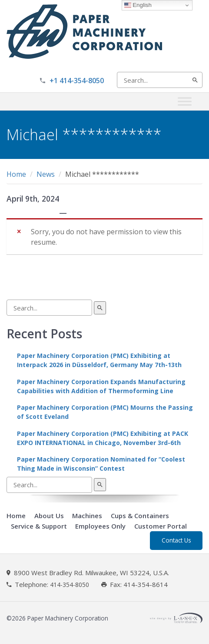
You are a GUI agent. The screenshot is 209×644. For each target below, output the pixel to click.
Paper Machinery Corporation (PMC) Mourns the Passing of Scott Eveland (105, 412)
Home (16, 174)
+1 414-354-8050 (77, 81)
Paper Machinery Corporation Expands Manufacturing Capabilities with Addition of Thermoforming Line (101, 386)
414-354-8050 (70, 585)
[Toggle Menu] (185, 101)
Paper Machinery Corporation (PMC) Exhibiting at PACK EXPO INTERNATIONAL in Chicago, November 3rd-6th (103, 438)
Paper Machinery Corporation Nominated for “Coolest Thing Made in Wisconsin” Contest (101, 464)
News (46, 174)
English (138, 5)
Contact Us (176, 540)
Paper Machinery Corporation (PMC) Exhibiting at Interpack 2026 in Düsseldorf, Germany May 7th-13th (99, 360)
